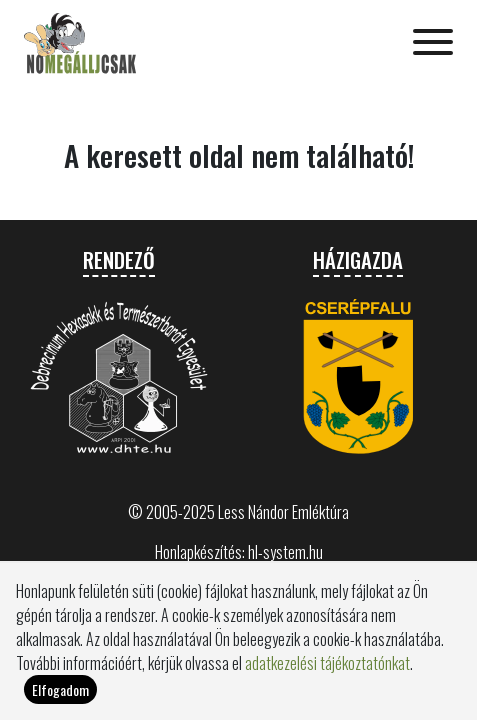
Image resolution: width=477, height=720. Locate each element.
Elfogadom (60, 689)
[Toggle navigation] (433, 44)
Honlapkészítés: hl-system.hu (239, 552)
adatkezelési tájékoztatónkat (327, 663)
